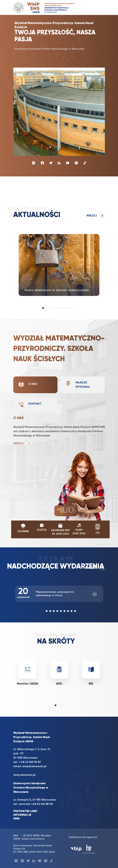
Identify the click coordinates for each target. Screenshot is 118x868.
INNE (17, 819)
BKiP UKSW (17, 837)
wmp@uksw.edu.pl (34, 766)
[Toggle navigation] (99, 7)
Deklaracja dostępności (83, 837)
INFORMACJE (22, 815)
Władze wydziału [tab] (78, 384)
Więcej (92, 216)
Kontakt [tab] (30, 405)
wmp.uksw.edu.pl (24, 775)
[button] (43, 308)
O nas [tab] (28, 385)
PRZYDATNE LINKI (25, 811)
